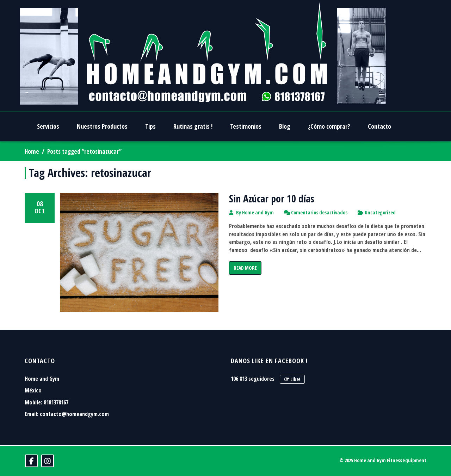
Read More (245, 268)
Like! (292, 379)
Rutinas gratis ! (193, 126)
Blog (285, 126)
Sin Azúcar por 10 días (272, 199)
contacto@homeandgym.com (74, 414)
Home (32, 151)
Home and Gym (258, 212)
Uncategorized (380, 212)
